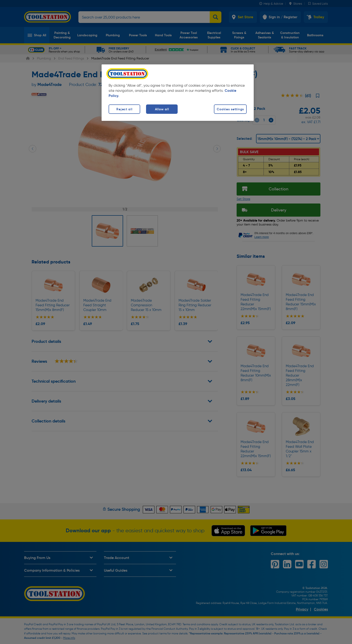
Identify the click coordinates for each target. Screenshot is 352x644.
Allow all (162, 109)
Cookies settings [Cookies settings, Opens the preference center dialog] (230, 109)
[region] (178, 93)
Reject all (124, 109)
